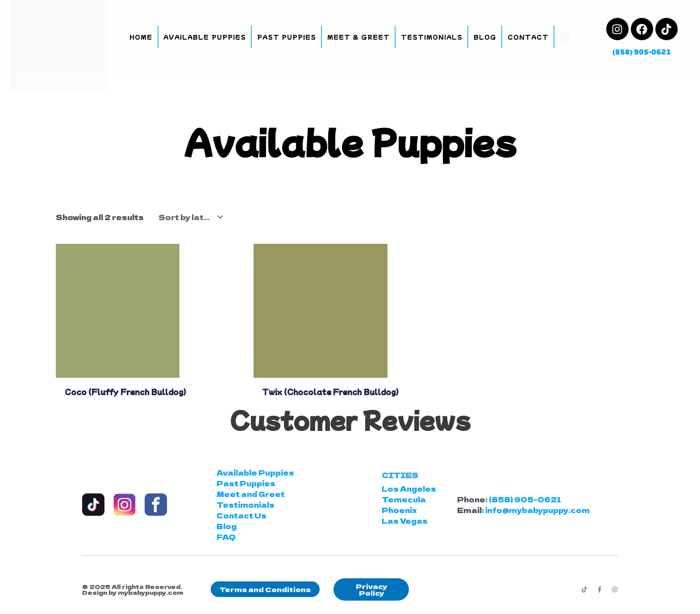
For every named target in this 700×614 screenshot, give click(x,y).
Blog (485, 37)
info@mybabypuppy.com (537, 510)
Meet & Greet (358, 37)
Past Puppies (287, 37)
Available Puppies (204, 37)
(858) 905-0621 (642, 52)
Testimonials (432, 37)
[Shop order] (188, 217)
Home (141, 37)
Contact (528, 37)
